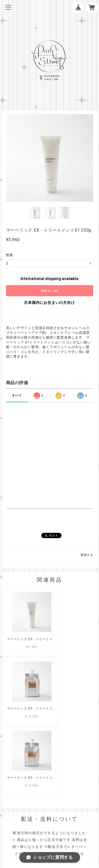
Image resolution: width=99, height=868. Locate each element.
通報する (87, 555)
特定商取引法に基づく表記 (49, 837)
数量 (10, 255)
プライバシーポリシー (50, 830)
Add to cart (50, 291)
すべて (17, 396)
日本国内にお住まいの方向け (49, 303)
